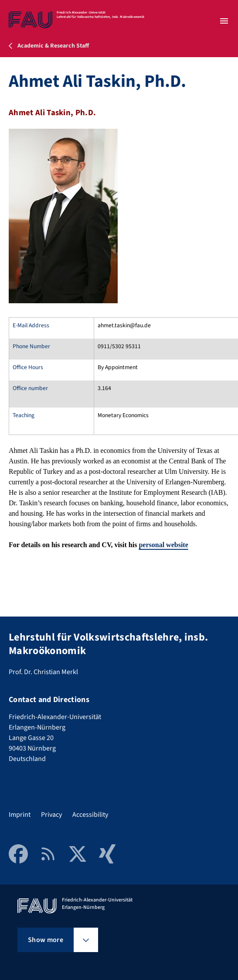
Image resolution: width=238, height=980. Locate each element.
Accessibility (90, 815)
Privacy (51, 815)
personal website (163, 545)
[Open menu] (224, 21)
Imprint (20, 815)
